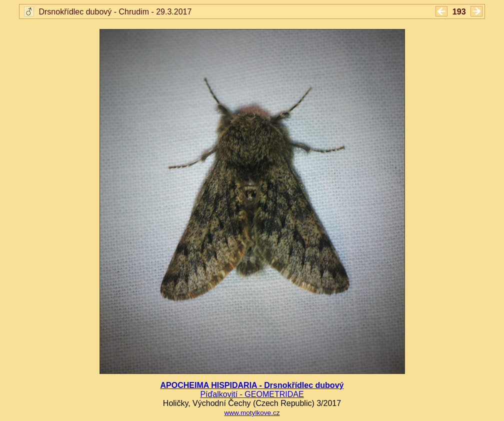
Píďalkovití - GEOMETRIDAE (252, 394)
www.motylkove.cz (252, 413)
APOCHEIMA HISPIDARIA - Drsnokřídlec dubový (252, 385)
